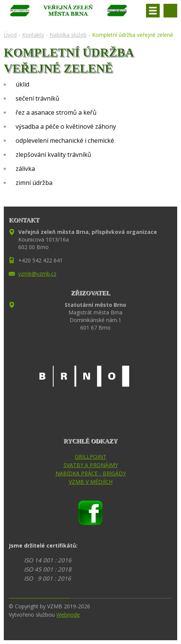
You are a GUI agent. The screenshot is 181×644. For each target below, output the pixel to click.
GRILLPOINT (91, 457)
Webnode (68, 615)
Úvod (10, 35)
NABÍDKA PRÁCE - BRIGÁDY (91, 473)
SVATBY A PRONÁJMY (91, 465)
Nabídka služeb (68, 35)
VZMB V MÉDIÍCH (91, 482)
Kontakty (33, 35)
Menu (153, 11)
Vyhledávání (170, 11)
